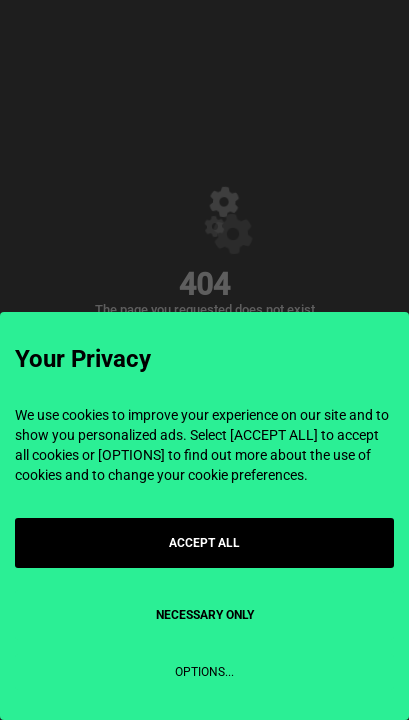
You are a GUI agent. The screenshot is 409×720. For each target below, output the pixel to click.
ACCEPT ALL (204, 543)
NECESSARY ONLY (205, 615)
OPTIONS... (204, 672)
